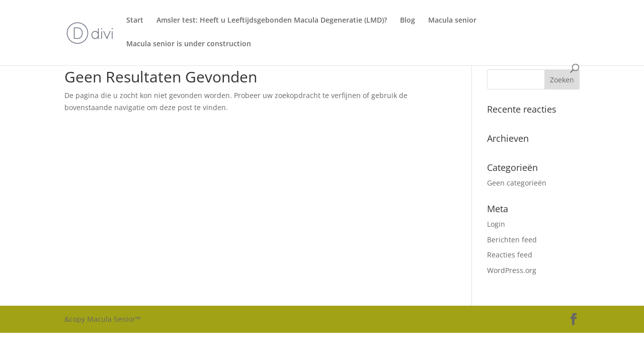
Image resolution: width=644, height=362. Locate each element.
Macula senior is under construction (189, 44)
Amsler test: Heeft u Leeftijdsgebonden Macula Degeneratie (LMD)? (272, 21)
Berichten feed (512, 240)
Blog (408, 21)
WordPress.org (512, 270)
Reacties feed (510, 255)
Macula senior (452, 21)
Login (496, 224)
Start (135, 21)
